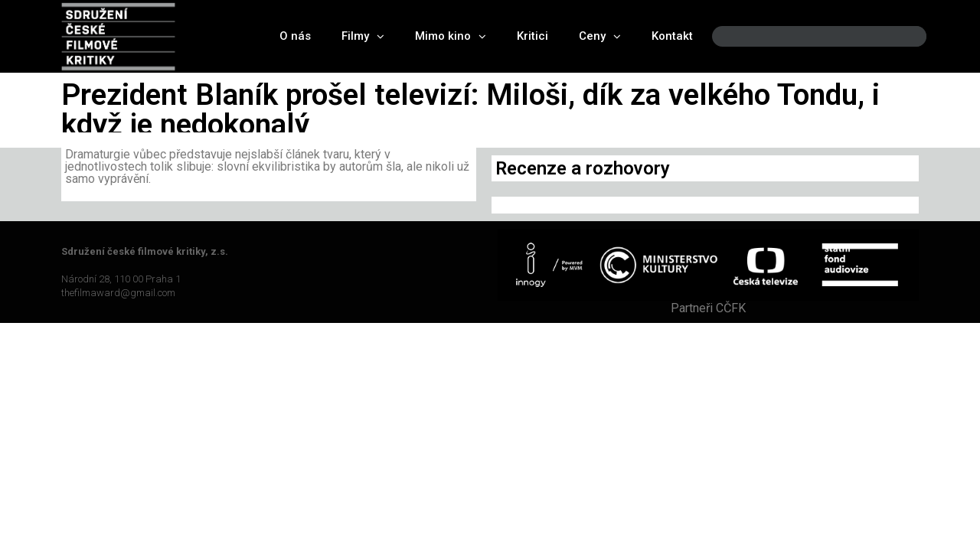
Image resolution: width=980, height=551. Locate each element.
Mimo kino (451, 36)
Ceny (600, 36)
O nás (295, 36)
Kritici (532, 36)
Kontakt (672, 36)
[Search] (902, 36)
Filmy (363, 36)
